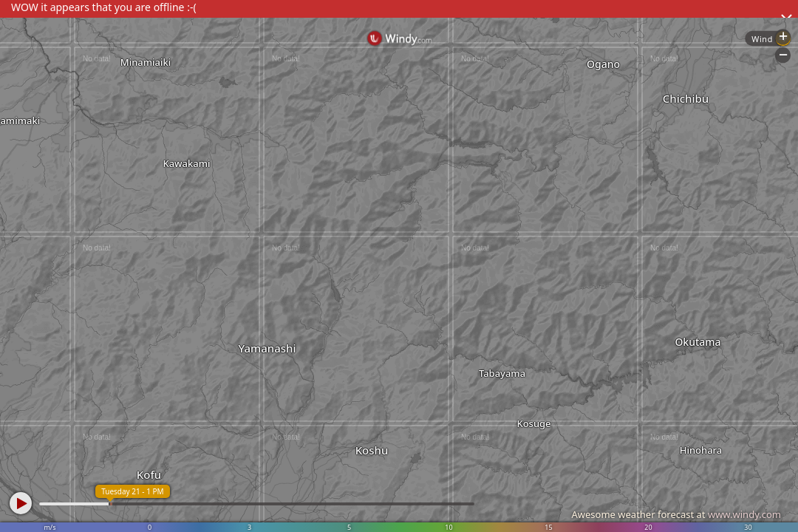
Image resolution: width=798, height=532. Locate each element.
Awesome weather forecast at (676, 514)
